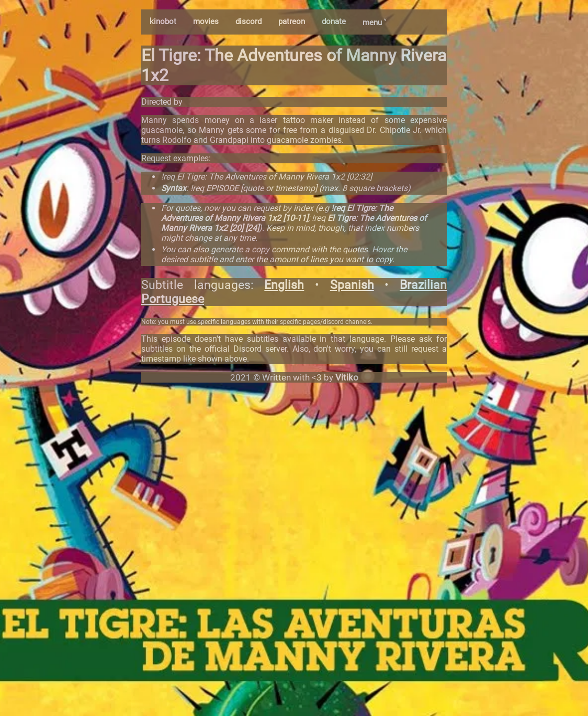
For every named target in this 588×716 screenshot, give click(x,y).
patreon (292, 21)
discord (248, 21)
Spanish (352, 285)
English (284, 285)
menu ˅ (374, 23)
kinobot (163, 21)
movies (206, 21)
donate (334, 21)
